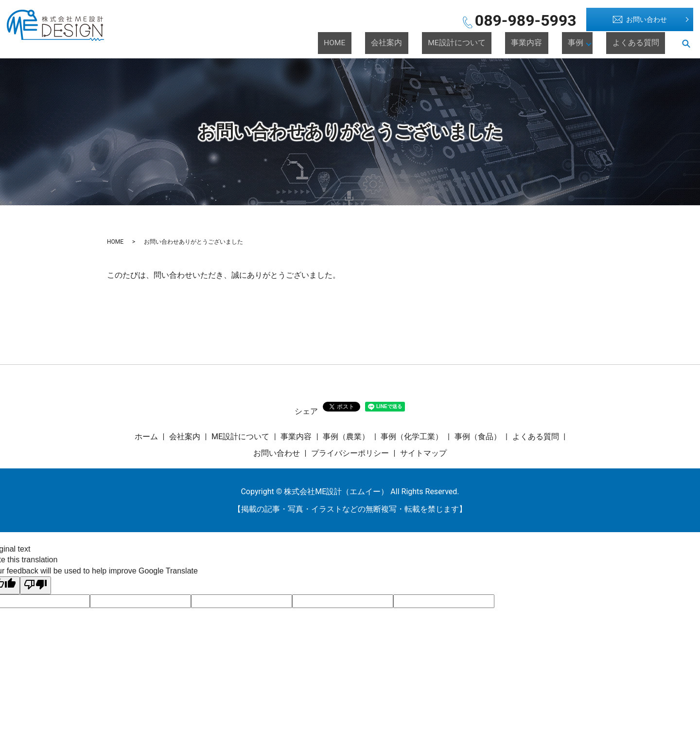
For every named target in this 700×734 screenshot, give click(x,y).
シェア (306, 411)
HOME (414, 43)
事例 (590, 43)
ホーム (146, 437)
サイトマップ (423, 453)
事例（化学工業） (412, 437)
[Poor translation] (35, 585)
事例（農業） (346, 437)
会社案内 (451, 43)
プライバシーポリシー (350, 453)
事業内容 (556, 43)
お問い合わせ (640, 19)
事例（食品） (478, 437)
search (686, 43)
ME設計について (504, 43)
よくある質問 (645, 43)
